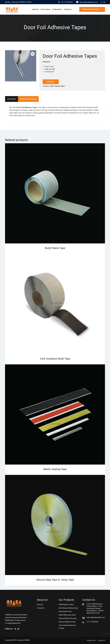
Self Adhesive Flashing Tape (68, 608)
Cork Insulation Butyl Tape (55, 359)
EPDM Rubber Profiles (66, 605)
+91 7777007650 (65, 2)
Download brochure (91, 9)
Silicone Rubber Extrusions (68, 618)
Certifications (57, 9)
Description (12, 99)
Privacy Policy (91, 640)
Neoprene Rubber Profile (67, 622)
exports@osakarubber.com (87, 2)
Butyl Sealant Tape (65, 611)
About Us (35, 9)
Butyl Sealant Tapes (58, 86)
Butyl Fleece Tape (55, 248)
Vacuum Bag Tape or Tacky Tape (55, 580)
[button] (33, 54)
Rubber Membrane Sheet (67, 615)
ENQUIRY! (51, 82)
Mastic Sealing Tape (55, 469)
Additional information (28, 99)
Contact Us (68, 9)
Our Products (45, 9)
